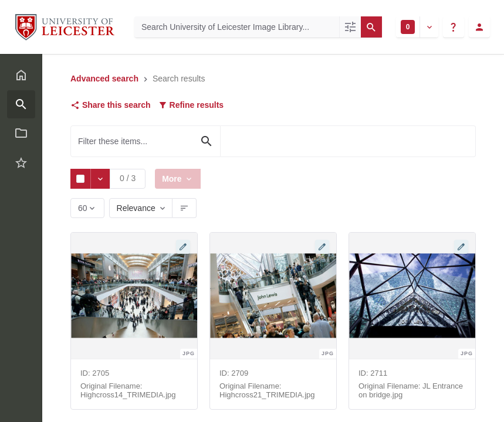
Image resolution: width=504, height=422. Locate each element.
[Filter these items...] (146, 141)
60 (84, 211)
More (174, 178)
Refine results (191, 105)
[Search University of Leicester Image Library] (237, 27)
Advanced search (104, 79)
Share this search (111, 105)
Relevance (136, 208)
